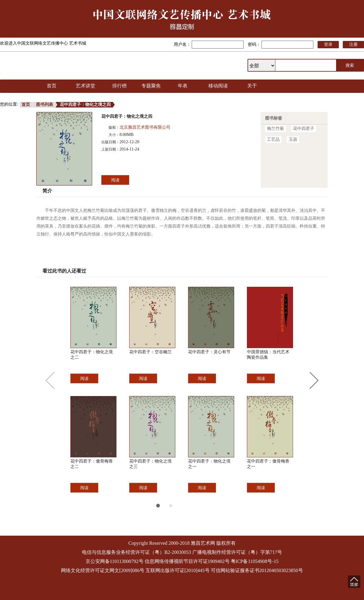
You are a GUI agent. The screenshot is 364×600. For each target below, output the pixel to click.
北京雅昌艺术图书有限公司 (145, 127)
